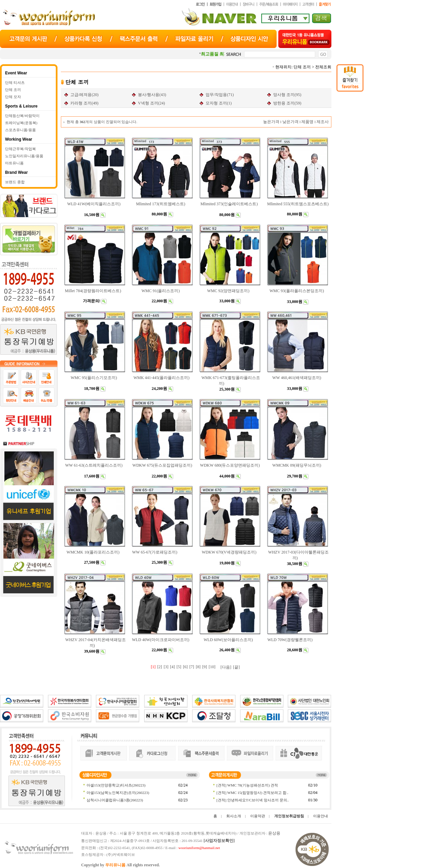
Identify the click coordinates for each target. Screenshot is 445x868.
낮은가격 (290, 122)
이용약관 (258, 816)
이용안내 (321, 816)
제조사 (323, 122)
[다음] (226, 667)
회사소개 (234, 816)
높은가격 (271, 122)
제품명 (307, 122)
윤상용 (274, 833)
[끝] (236, 667)
